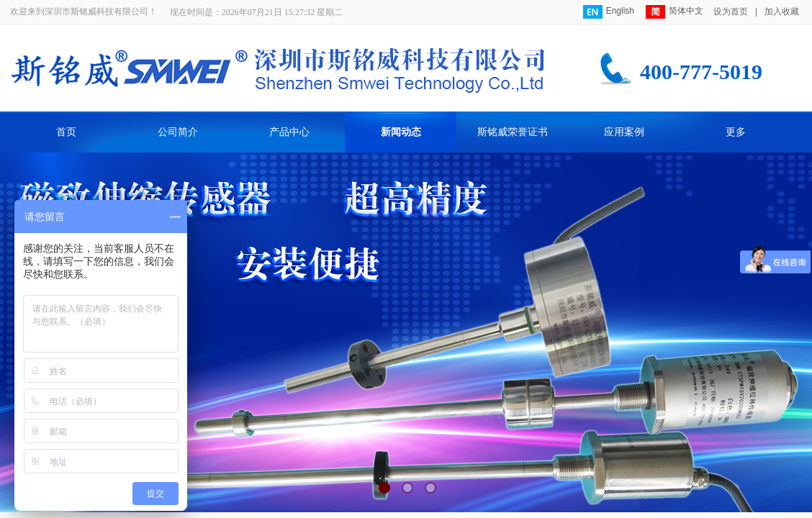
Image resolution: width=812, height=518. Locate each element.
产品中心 (289, 132)
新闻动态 (401, 132)
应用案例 (624, 132)
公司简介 (178, 132)
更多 (736, 132)
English (609, 12)
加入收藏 (782, 12)
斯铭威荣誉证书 (513, 132)
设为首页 (731, 12)
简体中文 (675, 12)
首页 (66, 132)
